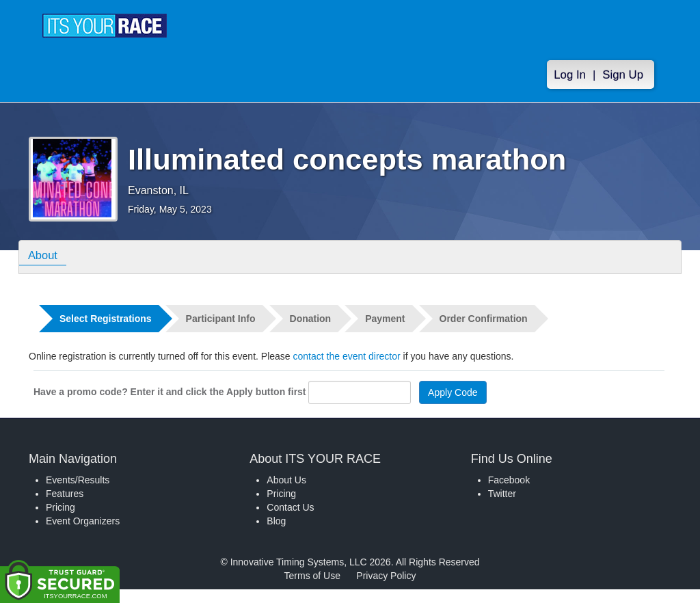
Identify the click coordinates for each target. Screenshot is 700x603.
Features (65, 494)
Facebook (509, 480)
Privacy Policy (386, 576)
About (44, 256)
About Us (286, 480)
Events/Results (78, 480)
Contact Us (290, 507)
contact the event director (347, 356)
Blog (276, 521)
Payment (385, 319)
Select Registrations (106, 319)
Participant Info (221, 319)
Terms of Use (312, 576)
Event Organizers (83, 521)
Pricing (60, 507)
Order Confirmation (484, 319)
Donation (311, 319)
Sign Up (623, 75)
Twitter (502, 494)
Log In (570, 75)
